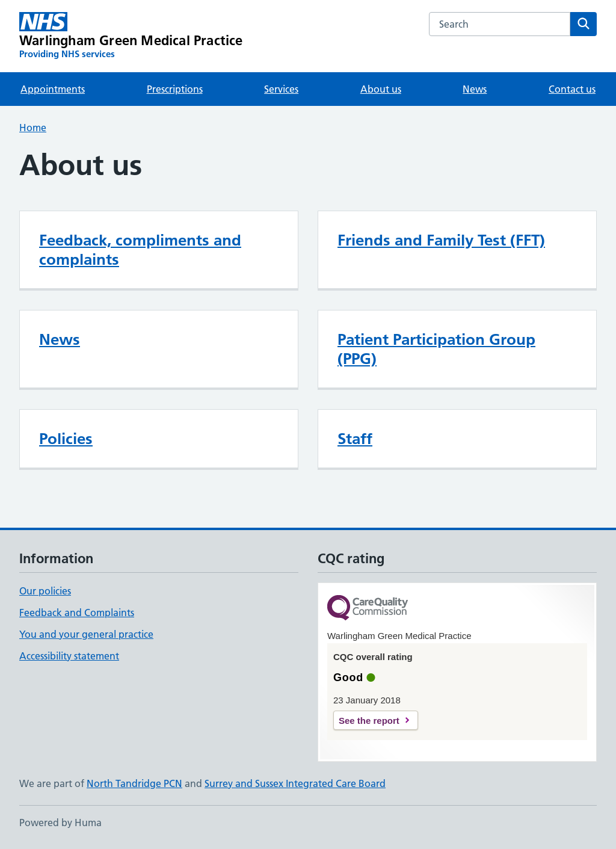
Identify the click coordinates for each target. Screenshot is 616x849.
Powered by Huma (60, 823)
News (475, 89)
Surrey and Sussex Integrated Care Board (295, 783)
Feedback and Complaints (77, 613)
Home (33, 128)
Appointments (53, 89)
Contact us (572, 89)
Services (281, 89)
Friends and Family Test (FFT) (441, 240)
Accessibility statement (69, 656)
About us (381, 89)
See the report (369, 721)
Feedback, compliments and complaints (140, 250)
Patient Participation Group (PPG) (436, 349)
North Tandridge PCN (134, 783)
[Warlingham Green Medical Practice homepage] (131, 36)
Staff (355, 439)
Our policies (45, 591)
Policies (66, 439)
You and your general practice (86, 634)
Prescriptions (175, 89)
